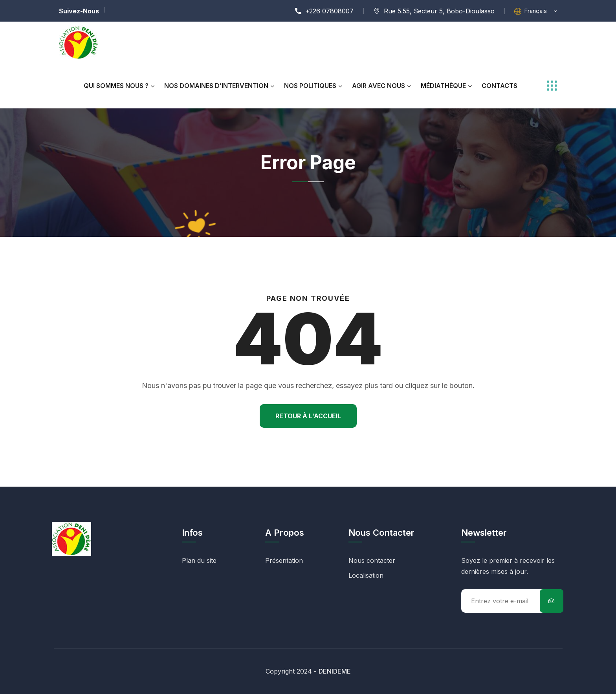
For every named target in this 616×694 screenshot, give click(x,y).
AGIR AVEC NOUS (379, 86)
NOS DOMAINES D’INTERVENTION (216, 86)
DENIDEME (335, 671)
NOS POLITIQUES (310, 86)
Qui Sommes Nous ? (116, 86)
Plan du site (199, 560)
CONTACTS (500, 86)
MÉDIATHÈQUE (443, 86)
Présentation (284, 560)
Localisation (366, 575)
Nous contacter (372, 560)
